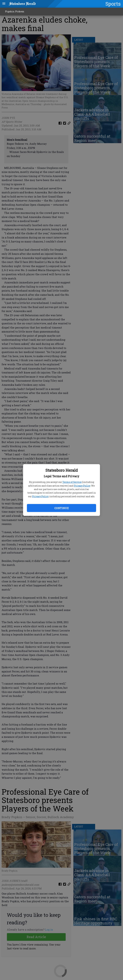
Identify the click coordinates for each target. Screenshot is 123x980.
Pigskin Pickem (15, 11)
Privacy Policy (82, 486)
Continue (61, 508)
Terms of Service (72, 482)
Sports (113, 4)
